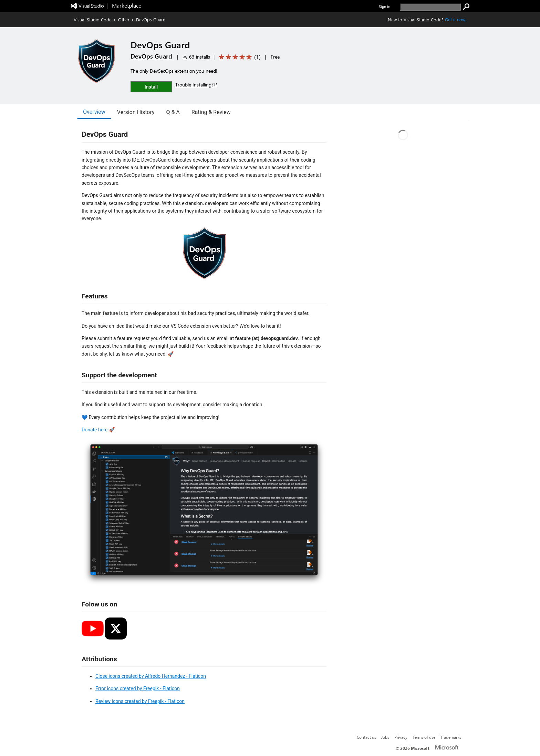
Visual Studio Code (93, 19)
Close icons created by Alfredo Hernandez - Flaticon (151, 676)
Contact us (366, 737)
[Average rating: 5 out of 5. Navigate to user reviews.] (238, 57)
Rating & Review (211, 112)
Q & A (173, 112)
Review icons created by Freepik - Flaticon (140, 701)
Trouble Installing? (197, 85)
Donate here (95, 430)
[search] (430, 7)
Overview (94, 112)
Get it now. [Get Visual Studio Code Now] (456, 19)
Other (124, 19)
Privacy (401, 737)
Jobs (385, 737)
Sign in (385, 6)
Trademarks (451, 737)
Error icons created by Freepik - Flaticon (138, 688)
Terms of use (424, 737)
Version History (136, 112)
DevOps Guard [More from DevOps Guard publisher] (151, 56)
